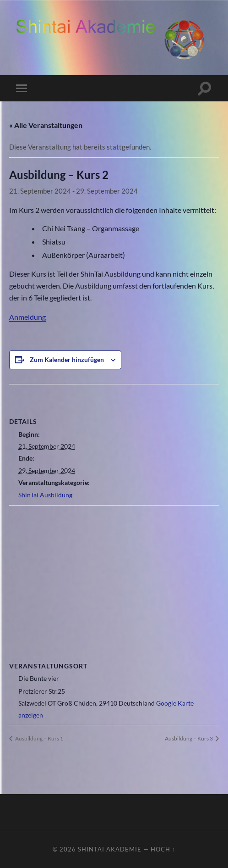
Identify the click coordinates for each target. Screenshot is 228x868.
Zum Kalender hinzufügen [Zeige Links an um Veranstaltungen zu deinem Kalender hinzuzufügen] (67, 359)
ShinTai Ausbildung (45, 495)
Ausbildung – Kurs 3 (189, 738)
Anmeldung (27, 317)
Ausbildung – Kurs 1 (39, 738)
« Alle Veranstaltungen (46, 125)
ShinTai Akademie (110, 849)
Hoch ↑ (163, 849)
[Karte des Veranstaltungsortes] (114, 572)
